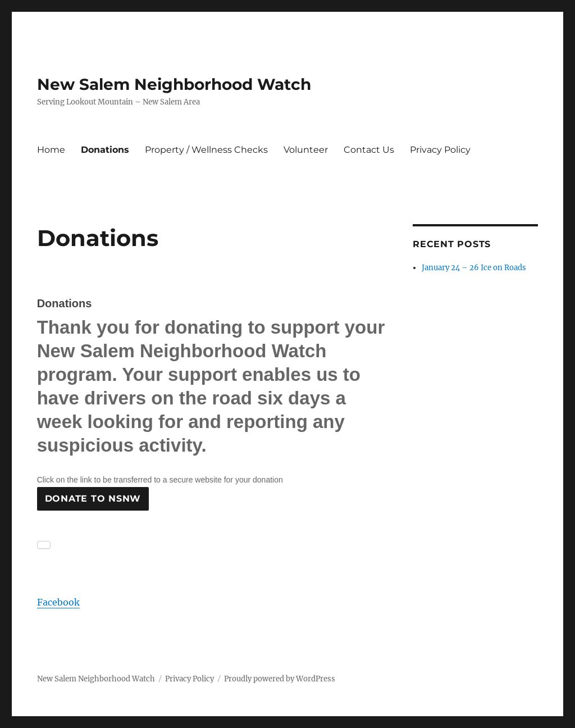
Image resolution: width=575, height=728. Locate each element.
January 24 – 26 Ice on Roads (474, 268)
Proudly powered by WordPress (280, 679)
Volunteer (306, 150)
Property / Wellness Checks (206, 150)
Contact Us (369, 150)
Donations (105, 150)
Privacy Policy (440, 150)
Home (51, 150)
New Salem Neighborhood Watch (174, 84)
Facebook (58, 602)
